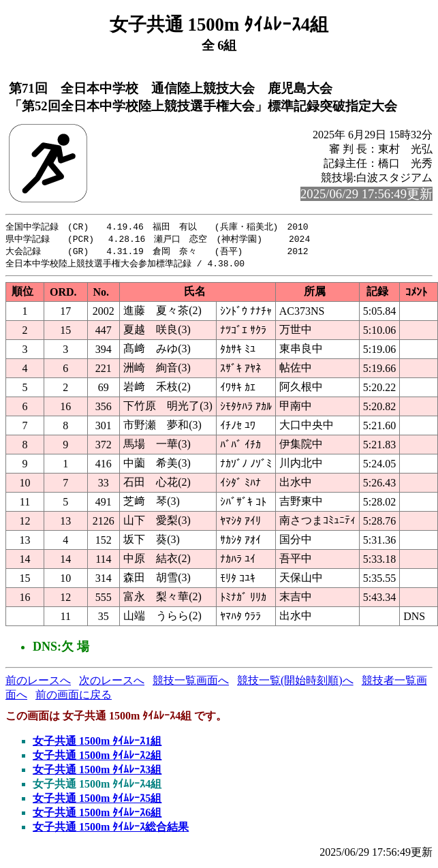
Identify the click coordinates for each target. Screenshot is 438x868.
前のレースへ (38, 683)
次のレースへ (112, 683)
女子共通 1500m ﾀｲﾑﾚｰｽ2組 (97, 758)
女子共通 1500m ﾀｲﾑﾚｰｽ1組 (97, 744)
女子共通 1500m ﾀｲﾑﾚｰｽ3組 (97, 772)
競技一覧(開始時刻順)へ (295, 683)
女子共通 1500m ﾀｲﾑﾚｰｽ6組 (97, 815)
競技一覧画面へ (191, 683)
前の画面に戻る (74, 697)
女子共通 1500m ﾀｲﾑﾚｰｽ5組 (97, 801)
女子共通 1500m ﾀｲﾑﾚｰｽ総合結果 (111, 830)
